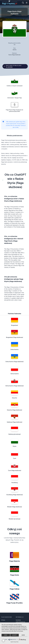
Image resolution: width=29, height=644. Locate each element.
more (23, 635)
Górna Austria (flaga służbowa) (14, 386)
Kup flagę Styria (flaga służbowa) (13, 66)
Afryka (3, 620)
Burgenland (14, 325)
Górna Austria (15, 374)
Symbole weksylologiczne (20, 621)
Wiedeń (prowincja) (14, 519)
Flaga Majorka (14, 561)
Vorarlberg (14, 483)
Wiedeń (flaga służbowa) (15, 507)
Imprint (12, 642)
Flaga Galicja (15, 589)
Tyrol (14, 458)
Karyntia (14, 398)
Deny (6, 635)
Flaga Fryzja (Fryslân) (14, 603)
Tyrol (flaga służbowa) (15, 470)
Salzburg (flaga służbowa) (15, 422)
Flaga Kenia (15, 575)
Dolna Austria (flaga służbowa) (15, 362)
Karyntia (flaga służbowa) (15, 410)
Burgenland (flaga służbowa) (15, 337)
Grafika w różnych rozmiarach (15, 86)
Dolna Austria (14, 349)
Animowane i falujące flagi (15, 98)
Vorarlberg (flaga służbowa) (15, 495)
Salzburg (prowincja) (14, 434)
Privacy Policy (16, 642)
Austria (15, 50)
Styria (14, 446)
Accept (14, 635)
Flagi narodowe (7, 617)
